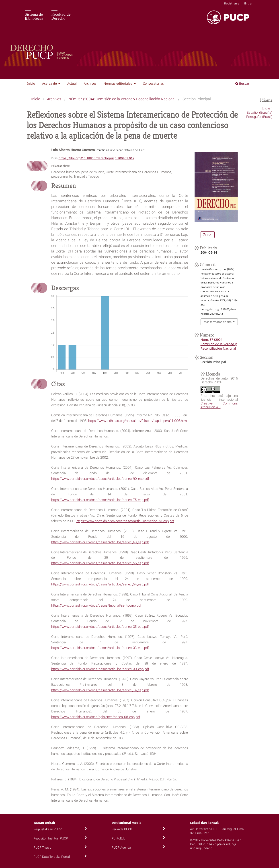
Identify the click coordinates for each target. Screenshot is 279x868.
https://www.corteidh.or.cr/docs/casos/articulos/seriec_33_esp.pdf (100, 648)
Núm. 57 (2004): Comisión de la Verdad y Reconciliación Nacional (122, 99)
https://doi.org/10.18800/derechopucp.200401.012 (96, 158)
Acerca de (50, 83)
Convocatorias (153, 83)
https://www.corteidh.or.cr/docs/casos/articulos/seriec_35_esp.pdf (100, 626)
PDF (209, 235)
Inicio (31, 83)
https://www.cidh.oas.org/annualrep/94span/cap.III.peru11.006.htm (137, 421)
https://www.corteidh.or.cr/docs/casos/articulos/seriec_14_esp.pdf (100, 690)
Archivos (90, 83)
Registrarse (232, 3)
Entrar (248, 3)
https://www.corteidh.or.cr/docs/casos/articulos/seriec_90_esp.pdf (100, 478)
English (267, 108)
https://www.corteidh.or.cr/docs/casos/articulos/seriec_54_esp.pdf (100, 584)
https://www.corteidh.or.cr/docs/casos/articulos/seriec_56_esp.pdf (100, 563)
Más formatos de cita (218, 322)
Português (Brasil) (259, 117)
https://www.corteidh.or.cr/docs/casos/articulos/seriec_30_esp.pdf (100, 669)
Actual (72, 83)
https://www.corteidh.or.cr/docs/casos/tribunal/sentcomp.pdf (96, 605)
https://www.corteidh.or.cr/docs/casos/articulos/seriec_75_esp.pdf (100, 500)
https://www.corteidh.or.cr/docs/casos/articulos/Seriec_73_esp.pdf (125, 521)
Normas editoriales (118, 83)
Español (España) (260, 112)
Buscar (242, 83)
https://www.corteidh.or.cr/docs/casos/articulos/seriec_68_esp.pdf (100, 542)
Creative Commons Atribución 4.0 (219, 405)
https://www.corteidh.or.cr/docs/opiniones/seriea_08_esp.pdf (96, 717)
